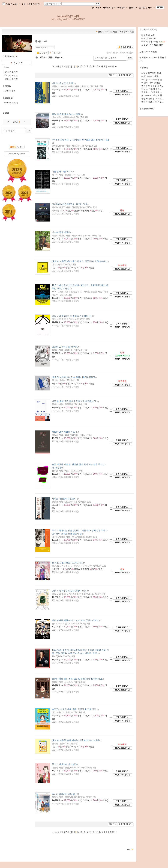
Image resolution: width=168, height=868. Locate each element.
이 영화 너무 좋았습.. (151, 83)
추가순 (130, 53)
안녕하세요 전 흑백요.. (152, 99)
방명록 (6, 113)
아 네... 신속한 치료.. (151, 89)
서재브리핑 (109, 8)
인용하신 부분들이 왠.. (152, 86)
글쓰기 (133, 8)
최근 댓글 (144, 67)
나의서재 (96, 8)
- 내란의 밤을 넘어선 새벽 (66, 114)
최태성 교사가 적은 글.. (152, 79)
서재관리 (122, 8)
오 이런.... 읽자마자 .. (151, 92)
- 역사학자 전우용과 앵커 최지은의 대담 (80, 140)
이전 (64, 66)
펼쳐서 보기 (113, 53)
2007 (16, 122)
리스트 (6, 67)
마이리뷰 (7, 86)
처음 (56, 66)
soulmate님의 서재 (68, 16)
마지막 (112, 66)
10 (97, 66)
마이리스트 (13, 79)
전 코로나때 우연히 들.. (152, 95)
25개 (122, 53)
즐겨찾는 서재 (146, 8)
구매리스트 (13, 76)
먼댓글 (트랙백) (147, 109)
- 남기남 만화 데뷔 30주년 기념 (77, 679)
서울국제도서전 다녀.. (152, 73)
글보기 (101, 32)
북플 (24, 4)
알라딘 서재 (12, 4)
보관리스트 (13, 72)
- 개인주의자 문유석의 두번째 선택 (74, 401)
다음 (102, 66)
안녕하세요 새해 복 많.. (152, 102)
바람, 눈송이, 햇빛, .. (151, 76)
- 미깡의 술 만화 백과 (74, 709)
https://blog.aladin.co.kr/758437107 (68, 19)
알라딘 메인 (35, 4)
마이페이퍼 (8, 98)
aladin (22, 154)
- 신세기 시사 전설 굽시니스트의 (75, 620)
